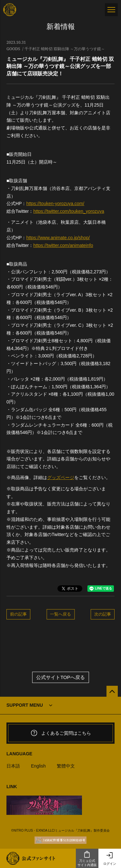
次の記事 (103, 614)
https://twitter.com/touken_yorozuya (69, 211)
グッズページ (61, 477)
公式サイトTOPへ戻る (60, 677)
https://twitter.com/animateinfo (63, 245)
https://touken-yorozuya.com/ (55, 203)
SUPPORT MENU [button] (25, 705)
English (38, 766)
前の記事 (18, 614)
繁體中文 (66, 766)
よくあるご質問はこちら (61, 733)
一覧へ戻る (60, 614)
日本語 (13, 766)
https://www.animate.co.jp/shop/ (58, 238)
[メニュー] (111, 10)
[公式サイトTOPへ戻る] (112, 691)
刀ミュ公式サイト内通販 (87, 859)
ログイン (110, 859)
